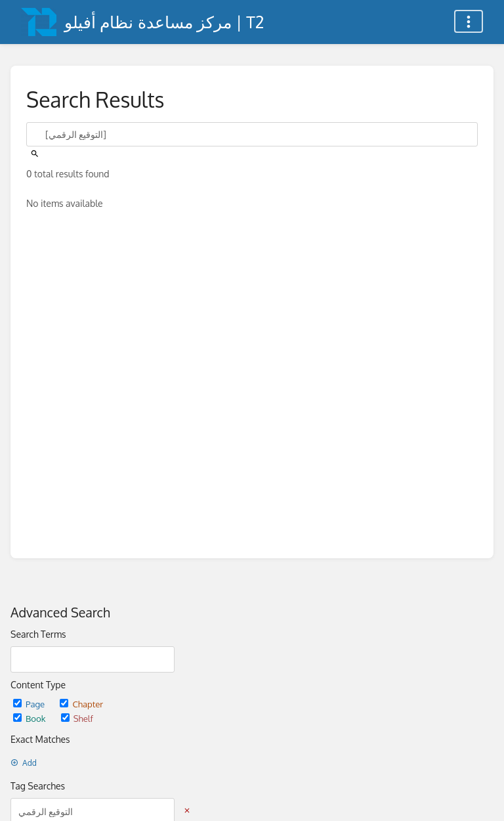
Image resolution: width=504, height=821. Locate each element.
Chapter (81, 704)
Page (30, 704)
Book (31, 718)
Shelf (77, 718)
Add (24, 763)
